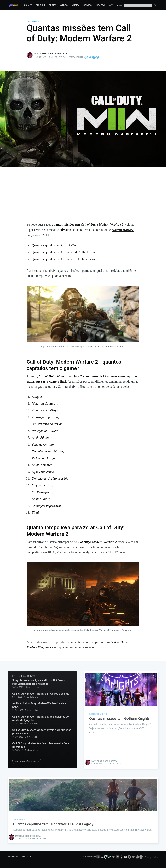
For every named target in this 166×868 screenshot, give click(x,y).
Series (113, 5)
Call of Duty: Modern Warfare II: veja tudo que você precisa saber (42, 731)
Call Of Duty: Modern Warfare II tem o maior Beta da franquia (41, 745)
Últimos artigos (89, 856)
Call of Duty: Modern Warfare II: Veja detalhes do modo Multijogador (41, 718)
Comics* (88, 5)
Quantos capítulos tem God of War (54, 245)
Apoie (120, 5)
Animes (28, 5)
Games (64, 5)
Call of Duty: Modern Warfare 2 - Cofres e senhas (41, 693)
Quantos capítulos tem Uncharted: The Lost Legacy (65, 258)
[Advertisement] (83, 197)
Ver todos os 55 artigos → (27, 761)
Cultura (40, 5)
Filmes (53, 5)
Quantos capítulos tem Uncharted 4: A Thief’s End (65, 252)
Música (76, 5)
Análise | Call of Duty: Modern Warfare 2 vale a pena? (39, 705)
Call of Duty (34, 21)
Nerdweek (13, 856)
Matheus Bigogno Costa (53, 54)
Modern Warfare (123, 230)
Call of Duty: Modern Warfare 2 (102, 224)
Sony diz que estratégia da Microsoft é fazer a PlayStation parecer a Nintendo (39, 682)
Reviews (101, 5)
